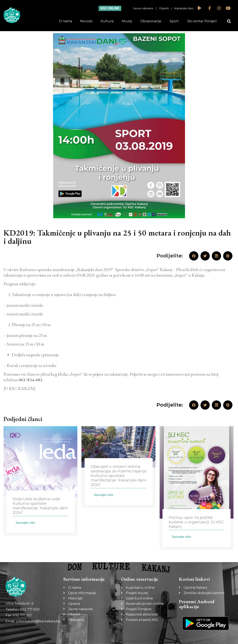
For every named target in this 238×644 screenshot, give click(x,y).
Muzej (127, 21)
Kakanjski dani (184, 8)
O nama (65, 21)
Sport (174, 21)
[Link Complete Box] (40, 481)
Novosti (86, 21)
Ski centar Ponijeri (202, 21)
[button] (229, 21)
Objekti (164, 8)
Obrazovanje (151, 21)
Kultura (107, 21)
